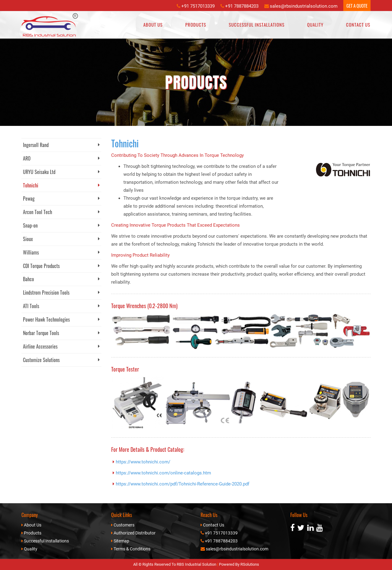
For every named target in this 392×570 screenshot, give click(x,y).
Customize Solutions (61, 360)
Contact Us (358, 25)
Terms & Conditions (132, 549)
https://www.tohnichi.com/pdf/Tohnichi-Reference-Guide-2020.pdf (183, 484)
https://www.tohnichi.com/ (143, 462)
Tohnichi (61, 185)
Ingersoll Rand (61, 145)
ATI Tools (61, 306)
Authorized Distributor (135, 533)
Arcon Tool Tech (61, 212)
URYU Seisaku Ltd (61, 172)
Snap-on (61, 225)
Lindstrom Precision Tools (61, 293)
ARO (61, 158)
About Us (153, 25)
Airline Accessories (61, 346)
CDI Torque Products (61, 266)
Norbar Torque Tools (61, 333)
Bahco (61, 279)
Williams (61, 252)
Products (196, 25)
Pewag (61, 198)
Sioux (61, 239)
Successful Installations (257, 25)
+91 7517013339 (198, 6)
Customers (124, 525)
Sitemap (121, 541)
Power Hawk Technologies (61, 319)
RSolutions (250, 564)
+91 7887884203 (242, 6)
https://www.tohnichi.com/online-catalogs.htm (163, 473)
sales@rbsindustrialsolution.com (304, 6)
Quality (315, 25)
